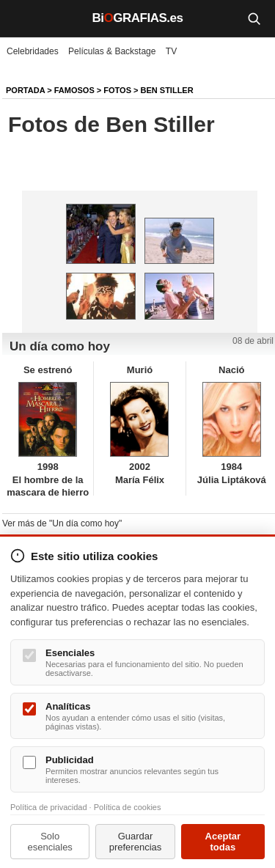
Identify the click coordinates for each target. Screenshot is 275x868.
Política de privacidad (49, 807)
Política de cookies (128, 807)
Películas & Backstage (112, 51)
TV (171, 51)
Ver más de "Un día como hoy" (62, 523)
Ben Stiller (167, 90)
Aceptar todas (223, 842)
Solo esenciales (49, 842)
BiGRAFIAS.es (138, 18)
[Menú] (22, 18)
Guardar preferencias (136, 842)
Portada (25, 90)
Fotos (117, 90)
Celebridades (33, 51)
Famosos (74, 90)
